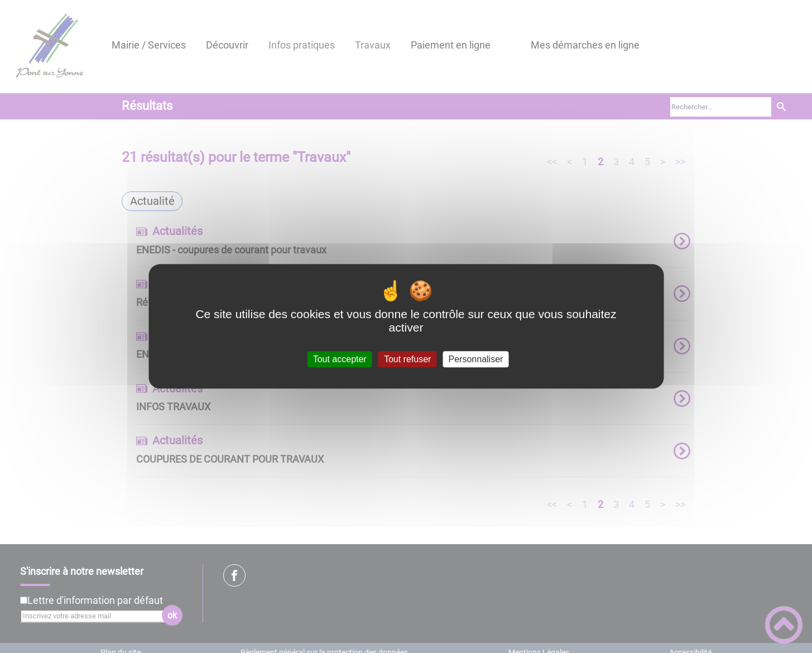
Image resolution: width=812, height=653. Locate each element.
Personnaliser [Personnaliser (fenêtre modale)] (476, 359)
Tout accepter (340, 359)
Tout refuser (407, 359)
